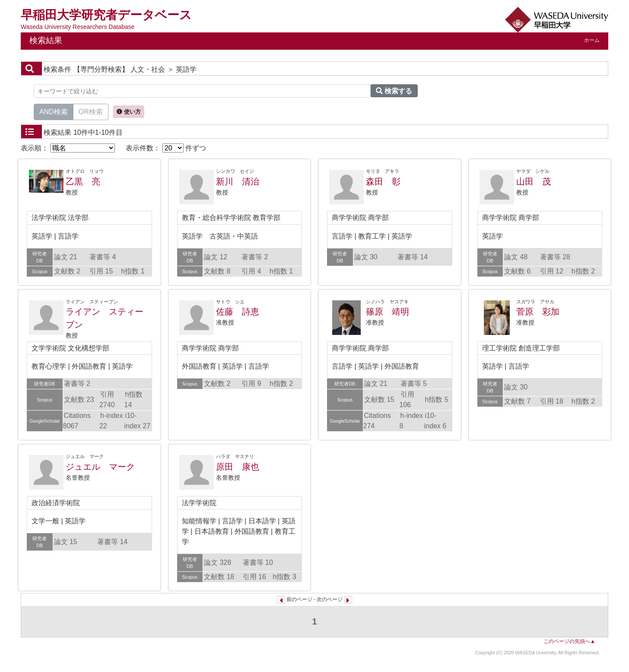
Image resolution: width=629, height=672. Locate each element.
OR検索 (91, 111)
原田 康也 (238, 467)
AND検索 (54, 111)
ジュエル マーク (100, 467)
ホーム (592, 40)
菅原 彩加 (538, 312)
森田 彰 (383, 182)
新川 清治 (238, 182)
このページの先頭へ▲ (569, 641)
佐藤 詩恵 (238, 312)
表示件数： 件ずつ (166, 148)
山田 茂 (534, 182)
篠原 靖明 (388, 312)
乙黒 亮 (83, 182)
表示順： (68, 148)
